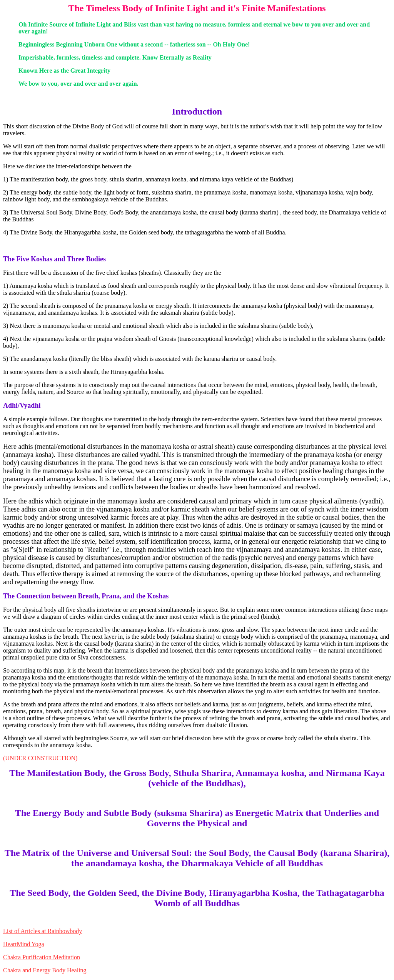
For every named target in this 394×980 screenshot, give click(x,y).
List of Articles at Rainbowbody (43, 931)
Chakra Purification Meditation (42, 957)
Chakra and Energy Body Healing (45, 970)
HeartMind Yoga (24, 944)
